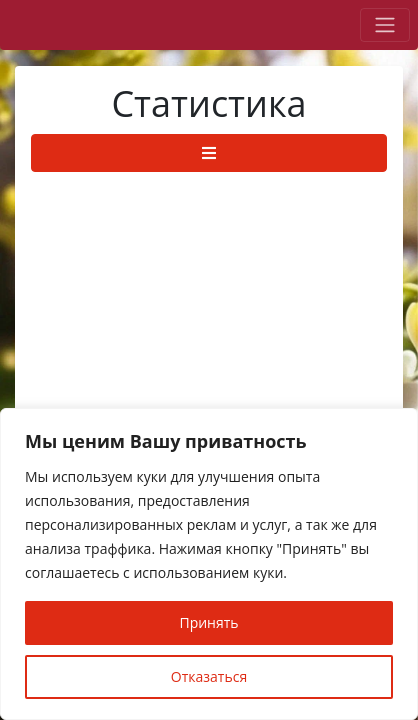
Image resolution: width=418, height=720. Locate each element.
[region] (209, 564)
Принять (208, 622)
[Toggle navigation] (385, 25)
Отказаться (209, 676)
